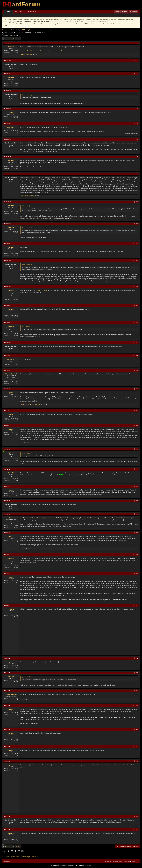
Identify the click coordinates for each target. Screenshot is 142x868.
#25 (137, 486)
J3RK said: (25, 206)
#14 (137, 287)
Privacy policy (127, 861)
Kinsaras (6, 35)
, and (32, 405)
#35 (137, 706)
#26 (137, 501)
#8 (137, 157)
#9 (137, 174)
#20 (137, 389)
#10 (137, 202)
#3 (137, 74)
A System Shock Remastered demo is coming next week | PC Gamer (43, 51)
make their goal (42, 290)
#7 (137, 139)
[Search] (134, 12)
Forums (9, 12)
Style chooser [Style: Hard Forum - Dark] (8, 861)
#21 (137, 411)
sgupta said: (25, 677)
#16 (137, 322)
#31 (137, 605)
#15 (137, 305)
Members (31, 12)
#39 (137, 816)
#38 (137, 761)
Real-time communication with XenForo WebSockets (77, 866)
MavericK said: (26, 95)
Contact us (108, 861)
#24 (137, 469)
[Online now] (3, 451)
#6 (137, 124)
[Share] (135, 43)
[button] (24, 12)
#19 (137, 370)
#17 (137, 342)
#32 (137, 658)
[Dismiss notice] (138, 20)
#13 (137, 261)
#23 (137, 449)
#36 (137, 729)
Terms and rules (117, 861)
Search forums (17, 15)
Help (134, 861)
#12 (137, 243)
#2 (137, 61)
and (27, 54)
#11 (137, 224)
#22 (137, 425)
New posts (19, 12)
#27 (137, 514)
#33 (137, 673)
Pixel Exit (60, 866)
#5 (137, 109)
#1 (137, 43)
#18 (137, 356)
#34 (137, 691)
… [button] (11, 39)
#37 (137, 746)
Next (17, 39)
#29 (137, 555)
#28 (137, 533)
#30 (137, 573)
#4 (137, 91)
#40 (137, 829)
